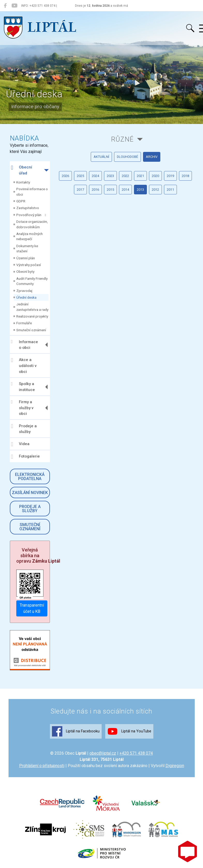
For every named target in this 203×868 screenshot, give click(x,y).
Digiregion (175, 766)
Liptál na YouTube (129, 731)
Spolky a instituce (23, 387)
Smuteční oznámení (31, 330)
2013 (140, 190)
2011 (170, 190)
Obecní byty (25, 271)
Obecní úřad (22, 170)
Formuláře (24, 323)
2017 (80, 190)
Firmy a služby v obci (22, 408)
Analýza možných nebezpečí (29, 236)
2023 (110, 176)
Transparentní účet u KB (32, 608)
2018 (185, 176)
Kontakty (23, 182)
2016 (95, 190)
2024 (95, 176)
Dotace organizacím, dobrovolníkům (32, 224)
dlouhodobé (127, 157)
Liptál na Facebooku (76, 731)
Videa (20, 444)
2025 (80, 176)
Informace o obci (25, 345)
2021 (140, 176)
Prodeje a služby (24, 429)
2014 (125, 190)
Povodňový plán (31, 215)
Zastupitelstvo (28, 208)
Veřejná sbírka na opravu (38, 555)
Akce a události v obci (24, 366)
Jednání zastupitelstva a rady (32, 307)
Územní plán (26, 258)
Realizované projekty (32, 316)
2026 (65, 176)
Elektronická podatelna (30, 477)
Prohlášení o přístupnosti (42, 766)
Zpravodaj (24, 291)
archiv (152, 157)
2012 (155, 190)
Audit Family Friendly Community (32, 281)
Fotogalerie (25, 457)
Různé (122, 139)
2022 (125, 176)
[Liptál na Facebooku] (5, 6)
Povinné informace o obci (32, 192)
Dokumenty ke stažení (27, 248)
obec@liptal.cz (103, 753)
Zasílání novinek (30, 493)
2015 (110, 190)
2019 (170, 176)
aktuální (101, 157)
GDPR (21, 201)
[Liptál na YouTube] (14, 6)
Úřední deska (26, 297)
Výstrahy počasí (29, 265)
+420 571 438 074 (136, 753)
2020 (155, 176)
